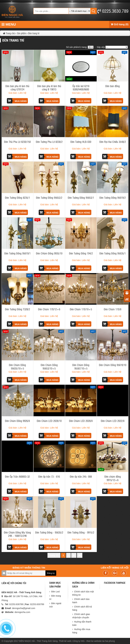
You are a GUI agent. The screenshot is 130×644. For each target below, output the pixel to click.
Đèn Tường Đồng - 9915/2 (81, 532)
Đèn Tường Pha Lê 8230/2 (49, 142)
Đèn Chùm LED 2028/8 (81, 421)
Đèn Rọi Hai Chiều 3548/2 (113, 142)
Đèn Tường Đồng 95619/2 (113, 198)
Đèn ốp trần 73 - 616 (49, 476)
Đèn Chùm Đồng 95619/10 (113, 365)
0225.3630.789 (113, 11)
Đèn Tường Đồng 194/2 (81, 253)
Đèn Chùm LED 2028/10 (49, 421)
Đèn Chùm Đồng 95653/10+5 (49, 366)
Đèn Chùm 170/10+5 (81, 309)
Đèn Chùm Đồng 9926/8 (17, 421)
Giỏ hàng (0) (120, 24)
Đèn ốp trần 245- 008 (81, 476)
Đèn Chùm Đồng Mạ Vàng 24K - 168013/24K (17, 534)
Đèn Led (55, 592)
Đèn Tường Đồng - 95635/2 (49, 532)
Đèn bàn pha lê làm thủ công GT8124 (17, 88)
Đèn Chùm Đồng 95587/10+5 (81, 366)
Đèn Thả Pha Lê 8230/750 (17, 142)
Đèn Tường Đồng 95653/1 (81, 198)
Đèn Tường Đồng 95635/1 (113, 253)
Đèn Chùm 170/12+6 (49, 309)
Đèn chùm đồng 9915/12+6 (113, 478)
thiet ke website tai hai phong (101, 641)
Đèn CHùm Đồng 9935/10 (49, 253)
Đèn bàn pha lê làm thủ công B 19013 (49, 88)
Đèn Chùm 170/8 (113, 309)
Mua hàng (17, 101)
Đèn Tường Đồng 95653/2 (49, 198)
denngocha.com (22, 612)
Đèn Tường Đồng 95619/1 (17, 253)
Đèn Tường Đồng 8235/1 (17, 198)
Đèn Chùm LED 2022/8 (113, 421)
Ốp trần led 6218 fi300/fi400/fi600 (81, 88)
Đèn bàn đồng (113, 86)
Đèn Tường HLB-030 (81, 142)
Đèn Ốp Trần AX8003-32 (17, 476)
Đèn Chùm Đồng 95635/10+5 (17, 366)
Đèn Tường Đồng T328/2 (17, 309)
